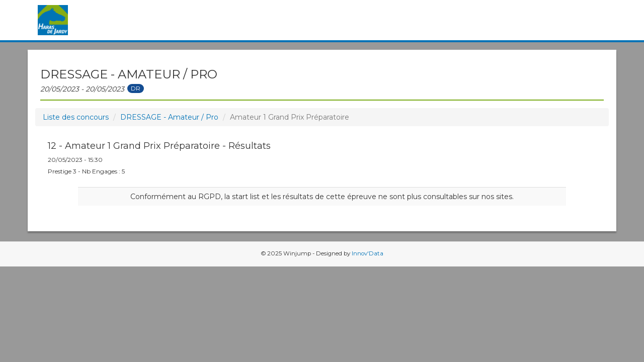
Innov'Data (368, 253)
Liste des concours (76, 117)
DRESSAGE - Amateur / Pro (169, 117)
